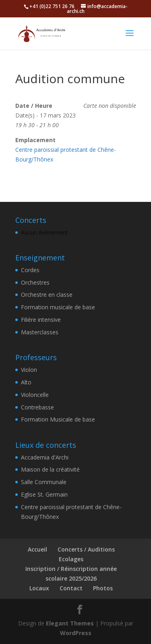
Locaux (39, 588)
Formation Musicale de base (58, 419)
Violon (29, 370)
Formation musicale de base (58, 307)
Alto (26, 382)
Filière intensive (41, 320)
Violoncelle (35, 395)
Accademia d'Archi (45, 457)
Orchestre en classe (47, 295)
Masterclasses (40, 332)
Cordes (30, 270)
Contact (71, 588)
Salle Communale (44, 482)
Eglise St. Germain (44, 494)
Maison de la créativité (50, 469)
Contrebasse (37, 407)
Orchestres (35, 282)
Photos (103, 588)
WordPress (76, 633)
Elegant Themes (70, 623)
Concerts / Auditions (86, 549)
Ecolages (71, 559)
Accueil (37, 549)
